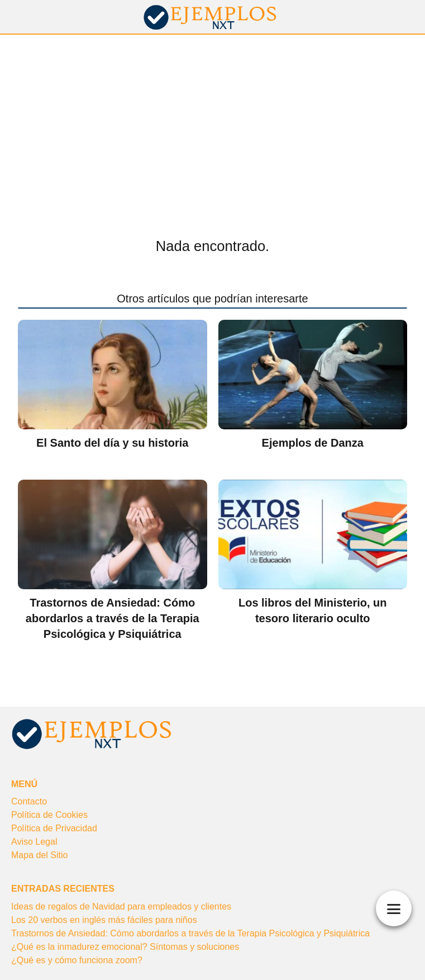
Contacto (29, 801)
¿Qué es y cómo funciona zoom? (77, 960)
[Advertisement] (212, 119)
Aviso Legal (34, 842)
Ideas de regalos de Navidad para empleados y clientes (121, 906)
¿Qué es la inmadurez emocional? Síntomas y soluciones (125, 947)
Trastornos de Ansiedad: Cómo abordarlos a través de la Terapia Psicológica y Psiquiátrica (190, 933)
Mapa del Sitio (39, 855)
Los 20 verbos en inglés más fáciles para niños (104, 920)
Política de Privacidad (54, 828)
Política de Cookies (49, 815)
